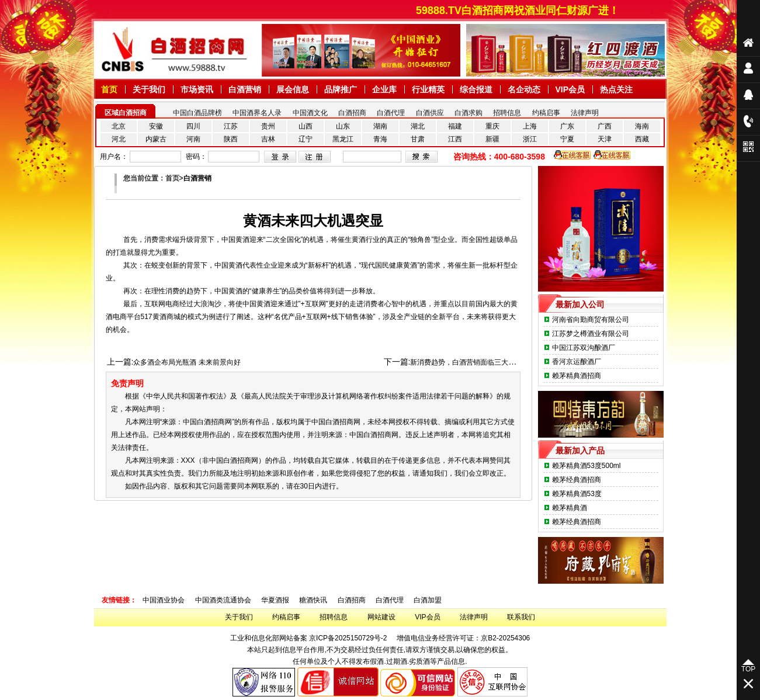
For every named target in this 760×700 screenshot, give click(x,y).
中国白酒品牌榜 (197, 113)
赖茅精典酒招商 (577, 376)
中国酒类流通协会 (223, 600)
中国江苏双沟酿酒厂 (584, 348)
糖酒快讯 (313, 600)
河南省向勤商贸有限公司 (591, 320)
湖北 (418, 126)
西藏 (642, 139)
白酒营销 (197, 178)
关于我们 (239, 617)
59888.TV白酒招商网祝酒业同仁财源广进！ (523, 11)
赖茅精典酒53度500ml (587, 466)
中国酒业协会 (164, 600)
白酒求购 (469, 113)
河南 (193, 139)
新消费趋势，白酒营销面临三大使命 (466, 362)
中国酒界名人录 (257, 113)
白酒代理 (391, 113)
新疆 (492, 139)
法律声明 (585, 113)
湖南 (380, 126)
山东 (343, 126)
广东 (567, 126)
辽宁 (306, 139)
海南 (642, 126)
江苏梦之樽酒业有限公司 (591, 334)
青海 (380, 139)
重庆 (492, 126)
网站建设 (381, 617)
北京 (119, 126)
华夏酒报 (275, 600)
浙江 (530, 139)
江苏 (231, 126)
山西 (306, 126)
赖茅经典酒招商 (577, 480)
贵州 (268, 126)
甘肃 (418, 139)
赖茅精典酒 (570, 508)
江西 (455, 139)
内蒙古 (156, 139)
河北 (119, 139)
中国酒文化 (310, 113)
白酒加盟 (428, 600)
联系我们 (521, 617)
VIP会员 (427, 617)
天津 (605, 139)
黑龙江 (343, 139)
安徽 (156, 126)
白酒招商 (352, 113)
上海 (530, 126)
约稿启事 (546, 113)
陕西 (231, 139)
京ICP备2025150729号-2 (348, 638)
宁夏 (567, 139)
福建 (455, 126)
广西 (605, 126)
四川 (193, 126)
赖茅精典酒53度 (577, 494)
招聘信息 (507, 113)
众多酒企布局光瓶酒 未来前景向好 (187, 362)
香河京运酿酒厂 (577, 362)
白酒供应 (430, 113)
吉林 (268, 139)
